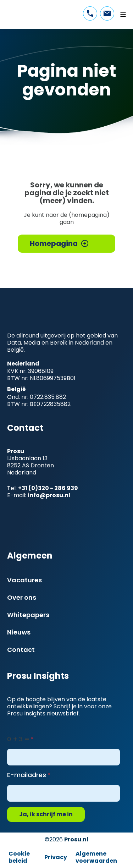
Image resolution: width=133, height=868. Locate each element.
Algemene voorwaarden (96, 857)
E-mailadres (27, 775)
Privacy (56, 857)
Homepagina (54, 243)
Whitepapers (28, 615)
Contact (21, 650)
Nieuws (19, 632)
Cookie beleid (19, 857)
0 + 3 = (18, 739)
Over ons (22, 597)
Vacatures (24, 580)
